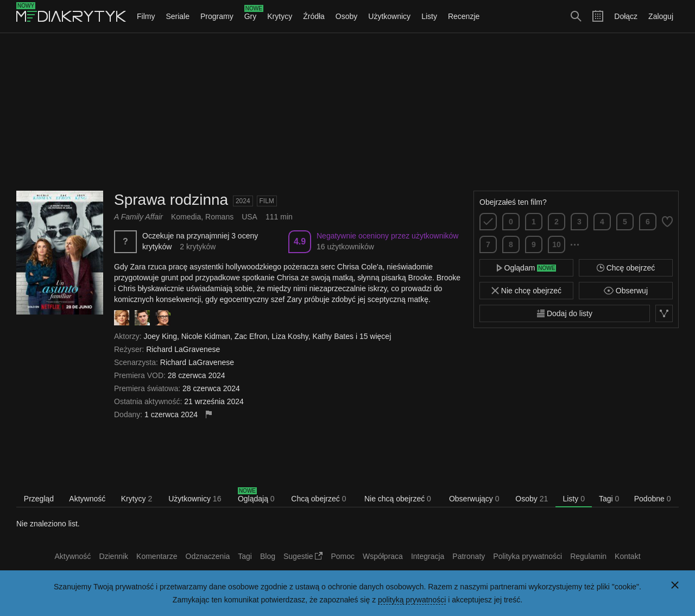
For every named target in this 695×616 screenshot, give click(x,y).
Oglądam (527, 268)
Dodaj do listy (565, 313)
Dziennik (113, 556)
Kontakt (627, 556)
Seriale (178, 16)
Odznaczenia (208, 556)
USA (249, 217)
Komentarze (157, 556)
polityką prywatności (412, 600)
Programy (217, 16)
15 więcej (375, 336)
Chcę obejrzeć (626, 268)
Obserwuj (626, 291)
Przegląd (39, 499)
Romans (219, 217)
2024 (243, 201)
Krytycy (280, 16)
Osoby (346, 16)
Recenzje (464, 16)
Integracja (428, 556)
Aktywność (87, 499)
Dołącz (626, 16)
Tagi (609, 499)
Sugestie (303, 556)
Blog (268, 556)
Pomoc (343, 556)
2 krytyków (198, 247)
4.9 (300, 241)
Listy (429, 16)
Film (267, 201)
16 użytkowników (345, 247)
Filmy (146, 16)
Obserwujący (474, 499)
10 (557, 244)
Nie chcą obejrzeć (398, 499)
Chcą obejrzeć (318, 499)
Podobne (653, 499)
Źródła (314, 16)
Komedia (186, 217)
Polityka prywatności (527, 556)
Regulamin (588, 556)
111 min (279, 217)
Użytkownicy (389, 16)
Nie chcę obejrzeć (526, 291)
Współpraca (383, 556)
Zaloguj (661, 16)
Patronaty (469, 556)
